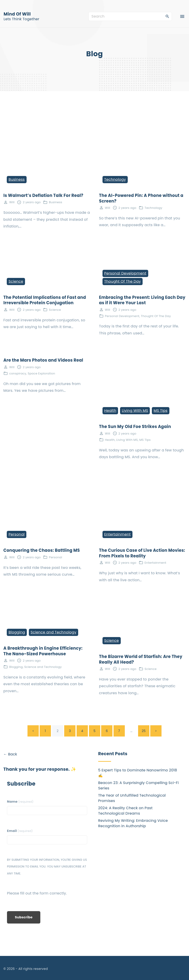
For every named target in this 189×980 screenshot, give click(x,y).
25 (144, 731)
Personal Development (125, 273)
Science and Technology (54, 632)
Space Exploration (41, 373)
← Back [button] (10, 754)
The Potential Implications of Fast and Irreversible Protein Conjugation (45, 300)
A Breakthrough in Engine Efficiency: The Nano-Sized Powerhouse (43, 651)
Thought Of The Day (123, 281)
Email (20, 831)
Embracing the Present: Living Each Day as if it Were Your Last (142, 300)
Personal (17, 534)
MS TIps (161, 411)
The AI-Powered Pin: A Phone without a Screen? (141, 198)
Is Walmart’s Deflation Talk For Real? (43, 195)
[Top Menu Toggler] (182, 16)
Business (17, 179)
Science (16, 281)
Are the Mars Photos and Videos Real (43, 360)
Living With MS (135, 411)
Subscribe (24, 917)
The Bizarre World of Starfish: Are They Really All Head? (141, 659)
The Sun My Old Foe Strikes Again (135, 427)
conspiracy (18, 373)
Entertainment (118, 534)
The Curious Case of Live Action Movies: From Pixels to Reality (142, 553)
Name (20, 802)
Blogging (17, 632)
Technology (115, 179)
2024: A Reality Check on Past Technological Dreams (125, 811)
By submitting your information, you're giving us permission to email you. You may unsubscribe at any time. (47, 867)
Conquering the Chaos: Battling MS (42, 550)
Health (110, 411)
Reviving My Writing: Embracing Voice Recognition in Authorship (133, 823)
